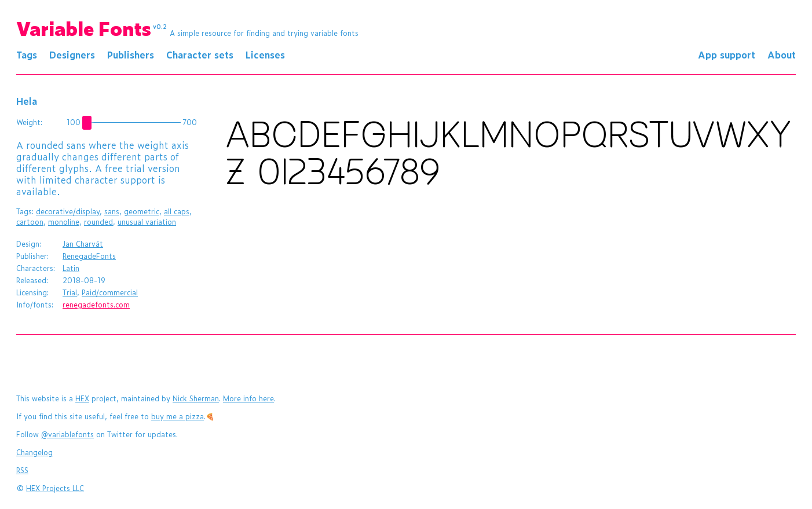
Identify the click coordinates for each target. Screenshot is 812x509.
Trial (70, 292)
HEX (82, 398)
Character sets (200, 54)
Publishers (131, 54)
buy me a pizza (178, 416)
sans (112, 211)
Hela (27, 101)
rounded (98, 222)
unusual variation (147, 222)
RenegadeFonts (89, 256)
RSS (22, 470)
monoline (64, 222)
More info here (248, 398)
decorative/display (68, 211)
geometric (142, 211)
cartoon (30, 222)
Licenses (265, 54)
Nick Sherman (196, 398)
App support (727, 54)
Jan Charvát (83, 244)
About (782, 54)
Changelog (34, 452)
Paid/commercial (110, 292)
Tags (27, 54)
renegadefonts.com (96, 305)
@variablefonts (67, 434)
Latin (71, 268)
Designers (72, 54)
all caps (177, 211)
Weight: (29, 122)
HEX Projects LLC (55, 488)
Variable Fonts (92, 28)
